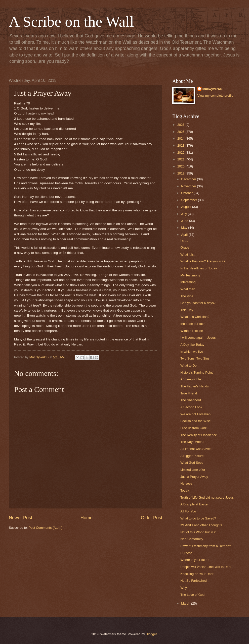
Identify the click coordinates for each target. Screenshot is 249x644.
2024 (181, 138)
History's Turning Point (196, 372)
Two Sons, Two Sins (195, 358)
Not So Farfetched (193, 581)
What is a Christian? (195, 317)
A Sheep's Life (191, 379)
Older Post (152, 518)
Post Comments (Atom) (46, 528)
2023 (181, 145)
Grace (185, 247)
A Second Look (191, 407)
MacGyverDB (213, 89)
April (185, 235)
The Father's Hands (195, 386)
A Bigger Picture (192, 456)
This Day (187, 310)
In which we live (192, 352)
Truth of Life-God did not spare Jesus (207, 497)
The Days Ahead (192, 442)
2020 (181, 166)
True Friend (189, 393)
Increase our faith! (193, 324)
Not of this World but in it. (198, 532)
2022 (181, 153)
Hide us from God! (193, 428)
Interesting (188, 282)
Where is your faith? (195, 560)
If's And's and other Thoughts (201, 525)
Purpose (186, 553)
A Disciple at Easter (194, 504)
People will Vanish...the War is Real (206, 567)
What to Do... (190, 365)
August (187, 207)
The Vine (187, 296)
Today (185, 490)
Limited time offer (193, 470)
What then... (189, 289)
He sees (186, 483)
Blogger (151, 634)
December (189, 179)
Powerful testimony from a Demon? (206, 546)
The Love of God (192, 595)
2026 (181, 125)
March (186, 603)
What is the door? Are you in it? (203, 261)
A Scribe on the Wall (71, 22)
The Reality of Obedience (199, 435)
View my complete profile (215, 96)
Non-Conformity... (193, 539)
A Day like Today (192, 345)
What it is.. (188, 254)
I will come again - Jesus (198, 338)
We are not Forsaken (195, 414)
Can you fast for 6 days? (198, 303)
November (189, 186)
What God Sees (192, 463)
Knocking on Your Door (197, 574)
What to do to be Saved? (198, 518)
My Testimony (190, 275)
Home (87, 518)
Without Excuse (192, 331)
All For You (188, 511)
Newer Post (20, 518)
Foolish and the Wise (195, 421)
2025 (181, 132)
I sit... (184, 240)
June (185, 221)
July (184, 214)
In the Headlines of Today (199, 268)
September (190, 200)
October (187, 193)
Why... (185, 588)
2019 (181, 173)
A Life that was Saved (196, 449)
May (185, 228)
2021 (181, 159)
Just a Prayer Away (194, 477)
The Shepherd (191, 400)
